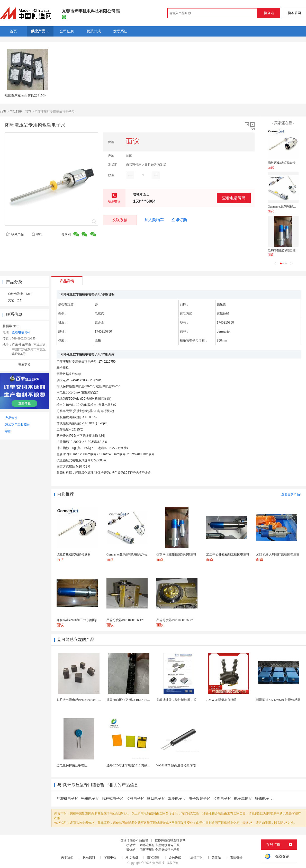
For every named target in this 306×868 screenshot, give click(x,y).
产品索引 (11, 418)
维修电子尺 (264, 799)
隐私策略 (153, 857)
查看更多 (24, 365)
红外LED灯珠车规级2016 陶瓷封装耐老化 (134, 765)
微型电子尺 (156, 799)
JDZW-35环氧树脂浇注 (222, 700)
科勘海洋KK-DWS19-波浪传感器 (278, 700)
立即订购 (179, 220)
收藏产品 (15, 234)
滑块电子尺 (177, 799)
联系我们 (89, 857)
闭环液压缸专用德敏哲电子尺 (160, 845)
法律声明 (196, 857)
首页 (3, 112)
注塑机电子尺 (67, 799)
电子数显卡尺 (200, 799)
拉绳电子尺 (222, 799)
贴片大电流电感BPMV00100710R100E (82, 700)
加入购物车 (154, 220)
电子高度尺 (243, 799)
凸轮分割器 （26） (21, 294)
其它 (28, 112)
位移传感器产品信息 (134, 840)
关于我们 (67, 857)
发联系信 (120, 220)
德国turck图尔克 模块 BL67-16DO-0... (131, 700)
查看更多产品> (291, 494)
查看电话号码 (234, 198)
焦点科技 (158, 863)
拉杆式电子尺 (113, 799)
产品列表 (16, 112)
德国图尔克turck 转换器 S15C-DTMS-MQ (33, 95)
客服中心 (110, 857)
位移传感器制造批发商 (170, 840)
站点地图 (132, 857)
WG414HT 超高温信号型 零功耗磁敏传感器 (186, 765)
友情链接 (236, 857)
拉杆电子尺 (135, 799)
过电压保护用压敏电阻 (72, 765)
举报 (37, 234)
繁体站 (216, 857)
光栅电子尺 (90, 799)
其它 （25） (16, 300)
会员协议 (175, 857)
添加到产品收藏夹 (17, 425)
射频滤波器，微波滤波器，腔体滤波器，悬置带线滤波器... (196, 700)
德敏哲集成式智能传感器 (285, 163)
